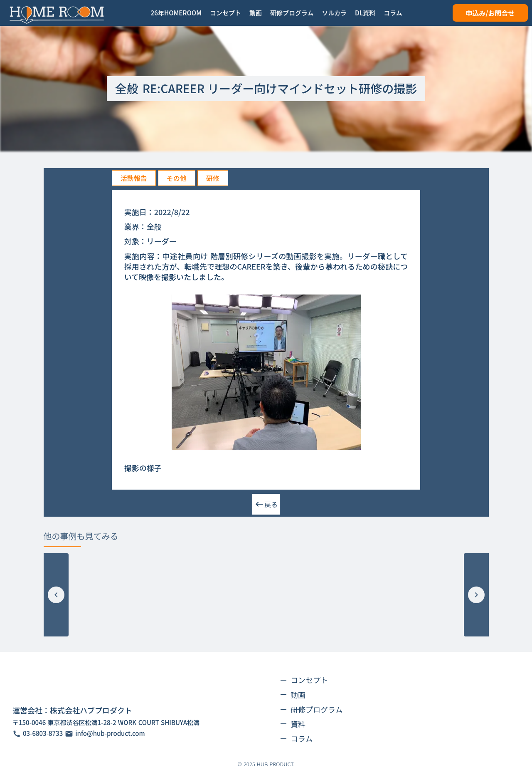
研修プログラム (316, 709)
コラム (302, 738)
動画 (298, 695)
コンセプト (309, 680)
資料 (298, 724)
